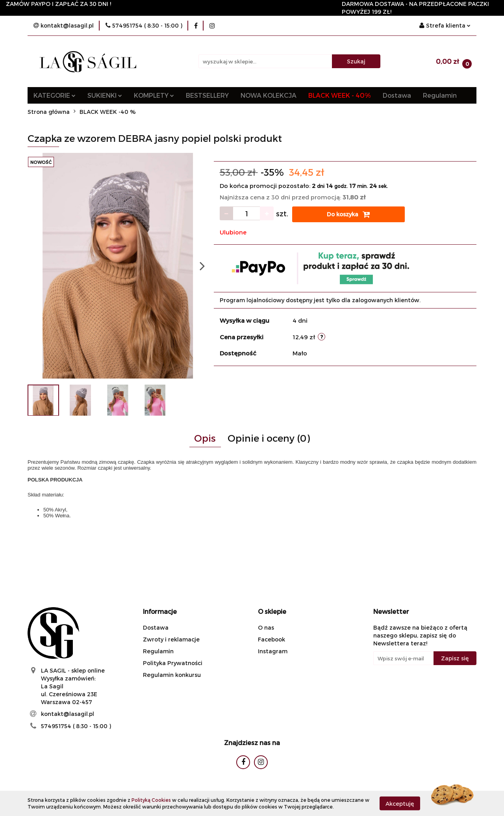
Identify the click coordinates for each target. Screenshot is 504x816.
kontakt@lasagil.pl (68, 714)
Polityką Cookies (151, 800)
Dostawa (397, 95)
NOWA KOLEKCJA (269, 95)
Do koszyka (348, 214)
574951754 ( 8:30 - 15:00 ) (76, 726)
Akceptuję (400, 803)
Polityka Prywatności (173, 663)
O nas (266, 627)
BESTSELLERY (207, 95)
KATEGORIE (55, 95)
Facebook (271, 639)
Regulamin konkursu (172, 675)
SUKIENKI (105, 95)
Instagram (273, 651)
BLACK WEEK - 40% (340, 95)
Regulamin (440, 95)
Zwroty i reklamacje (171, 639)
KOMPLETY (154, 95)
